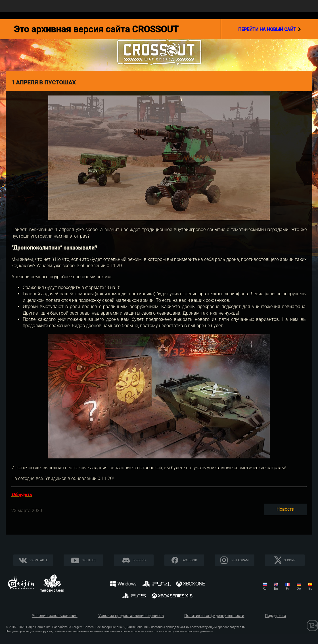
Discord (139, 560)
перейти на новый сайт (270, 29)
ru (265, 589)
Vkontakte (39, 560)
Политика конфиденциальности (214, 616)
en (276, 589)
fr (287, 589)
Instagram (240, 560)
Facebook (189, 560)
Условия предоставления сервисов (131, 616)
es (310, 589)
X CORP (290, 560)
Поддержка (276, 616)
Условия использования (55, 616)
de (299, 589)
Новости (285, 509)
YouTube (89, 560)
